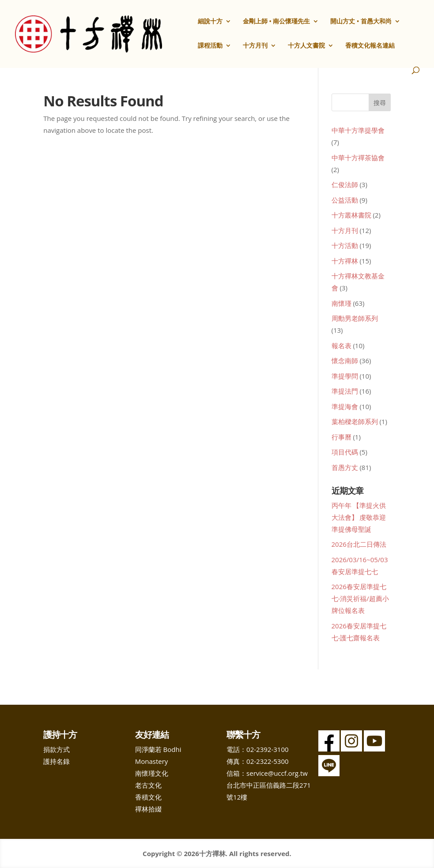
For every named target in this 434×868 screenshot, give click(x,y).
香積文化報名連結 (370, 46)
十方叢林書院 (351, 215)
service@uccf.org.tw (277, 773)
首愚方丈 (345, 467)
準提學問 (345, 376)
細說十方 (210, 22)
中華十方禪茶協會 (358, 158)
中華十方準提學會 (358, 130)
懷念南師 (345, 361)
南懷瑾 (342, 303)
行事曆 (342, 437)
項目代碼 (345, 452)
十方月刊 (255, 46)
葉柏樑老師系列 (355, 421)
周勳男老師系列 (355, 318)
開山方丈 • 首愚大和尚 (361, 22)
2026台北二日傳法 (359, 544)
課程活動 (210, 46)
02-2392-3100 (267, 749)
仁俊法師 (345, 184)
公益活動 (345, 200)
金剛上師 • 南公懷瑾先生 (277, 22)
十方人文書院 (306, 46)
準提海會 (345, 406)
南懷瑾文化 (152, 773)
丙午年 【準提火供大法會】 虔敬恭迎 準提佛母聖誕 (359, 517)
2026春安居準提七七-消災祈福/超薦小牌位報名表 (360, 598)
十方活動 (345, 245)
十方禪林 (345, 261)
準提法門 (345, 391)
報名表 (342, 346)
